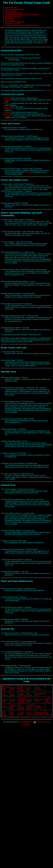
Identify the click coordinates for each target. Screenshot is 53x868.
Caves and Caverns (11, 11)
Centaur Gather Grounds (21, 689)
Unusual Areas (9, 20)
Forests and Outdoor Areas (13, 13)
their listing (28, 172)
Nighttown (5, 707)
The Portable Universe (21, 707)
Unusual (7, 112)
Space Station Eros (12, 714)
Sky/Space (8, 116)
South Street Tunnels (5, 714)
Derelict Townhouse (22, 694)
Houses (7, 103)
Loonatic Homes (30, 700)
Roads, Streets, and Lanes (13, 16)
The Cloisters (5, 694)
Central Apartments (39, 689)
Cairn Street (29, 689)
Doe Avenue (30, 694)
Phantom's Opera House (13, 707)
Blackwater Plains (14, 689)
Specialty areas (9, 109)
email (45, 43)
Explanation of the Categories (14, 9)
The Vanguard (49, 714)
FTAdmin (22, 722)
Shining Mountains (39, 707)
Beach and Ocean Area (5, 689)
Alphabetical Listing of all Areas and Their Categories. (22, 25)
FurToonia (30, 722)
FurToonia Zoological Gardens (22, 700)
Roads (7, 107)
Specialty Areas (10, 18)
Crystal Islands (12, 694)
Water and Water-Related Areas (15, 22)
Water (7, 114)
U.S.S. (31, 714)
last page (6, 85)
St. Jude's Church (22, 714)
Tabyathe (48, 90)
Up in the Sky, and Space (13, 23)
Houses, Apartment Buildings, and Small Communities (22, 14)
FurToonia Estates (13, 700)
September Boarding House (31, 707)
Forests (7, 100)
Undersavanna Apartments (40, 714)
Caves (7, 98)
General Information (11, 7)
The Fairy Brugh (5, 700)
